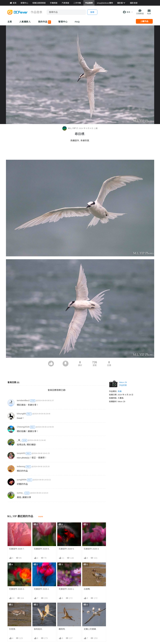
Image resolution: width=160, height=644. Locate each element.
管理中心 (63, 22)
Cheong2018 (23, 427)
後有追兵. (38, 629)
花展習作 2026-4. (91, 549)
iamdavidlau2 (23, 400)
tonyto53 (21, 453)
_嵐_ (19, 440)
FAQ (77, 22)
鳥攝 (120, 391)
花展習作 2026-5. (66, 549)
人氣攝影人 (25, 22)
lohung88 (21, 414)
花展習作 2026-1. (66, 589)
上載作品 (144, 21)
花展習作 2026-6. (42, 549)
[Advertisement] (80, 152)
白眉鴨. (87, 589)
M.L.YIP (69, 128)
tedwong (21, 466)
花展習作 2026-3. (17, 589)
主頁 (10, 22)
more (41, 516)
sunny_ (20, 493)
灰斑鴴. (12, 629)
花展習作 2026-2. (42, 589)
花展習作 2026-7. (17, 549)
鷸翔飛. (62, 608)
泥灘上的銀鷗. (90, 608)
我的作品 (45, 22)
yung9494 (22, 480)
